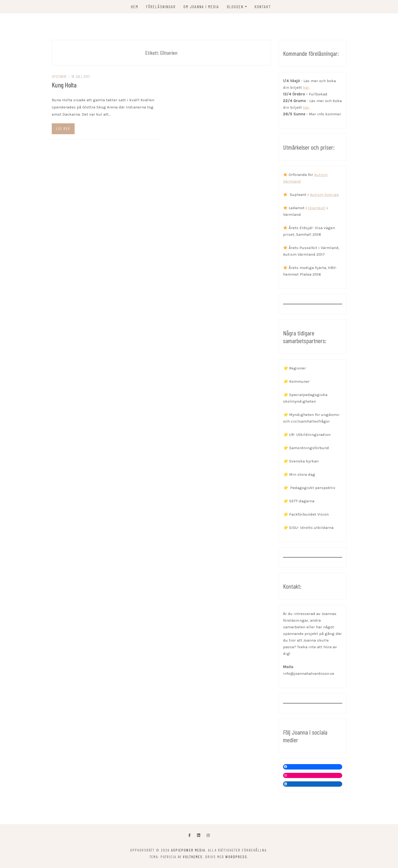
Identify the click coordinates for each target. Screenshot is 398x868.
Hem (135, 7)
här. (306, 107)
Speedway (59, 76)
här (306, 87)
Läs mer (63, 129)
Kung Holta (64, 85)
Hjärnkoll (317, 208)
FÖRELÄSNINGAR (161, 7)
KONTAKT (263, 7)
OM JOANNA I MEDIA (201, 7)
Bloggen (235, 7)
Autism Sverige (324, 195)
